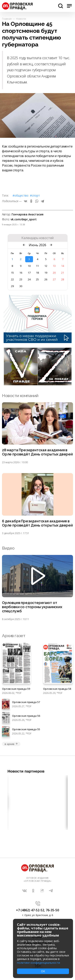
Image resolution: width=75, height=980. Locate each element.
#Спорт (35, 195)
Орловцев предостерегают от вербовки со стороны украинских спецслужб (32, 607)
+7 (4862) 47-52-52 (30, 910)
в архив (11, 744)
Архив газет (14, 636)
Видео (8, 548)
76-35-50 (52, 910)
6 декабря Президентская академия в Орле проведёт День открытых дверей (37, 523)
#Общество (20, 195)
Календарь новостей (37, 238)
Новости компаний (20, 396)
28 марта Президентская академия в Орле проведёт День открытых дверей (37, 452)
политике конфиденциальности (38, 963)
